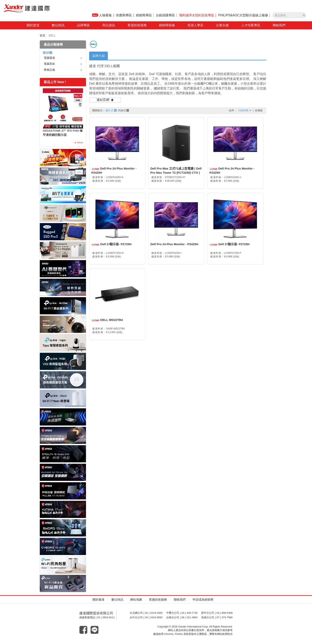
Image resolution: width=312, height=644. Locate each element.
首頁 (42, 35)
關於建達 (33, 25)
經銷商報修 (167, 25)
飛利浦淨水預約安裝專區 (197, 15)
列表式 (124, 110)
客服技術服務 (137, 25)
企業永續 (222, 25)
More (80, 143)
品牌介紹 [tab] (98, 56)
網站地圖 (136, 599)
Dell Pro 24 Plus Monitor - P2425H (174, 244)
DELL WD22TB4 (112, 320)
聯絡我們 (279, 25)
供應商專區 (124, 15)
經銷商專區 (144, 15)
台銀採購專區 (165, 15)
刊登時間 (245, 110)
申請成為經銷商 (203, 599)
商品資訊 (109, 25)
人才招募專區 (251, 25)
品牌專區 (83, 25)
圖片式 (111, 110)
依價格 (259, 110)
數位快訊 (58, 25)
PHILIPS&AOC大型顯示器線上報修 (243, 15)
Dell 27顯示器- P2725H (116, 244)
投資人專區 (195, 25)
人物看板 (102, 15)
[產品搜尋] (304, 15)
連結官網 (103, 100)
